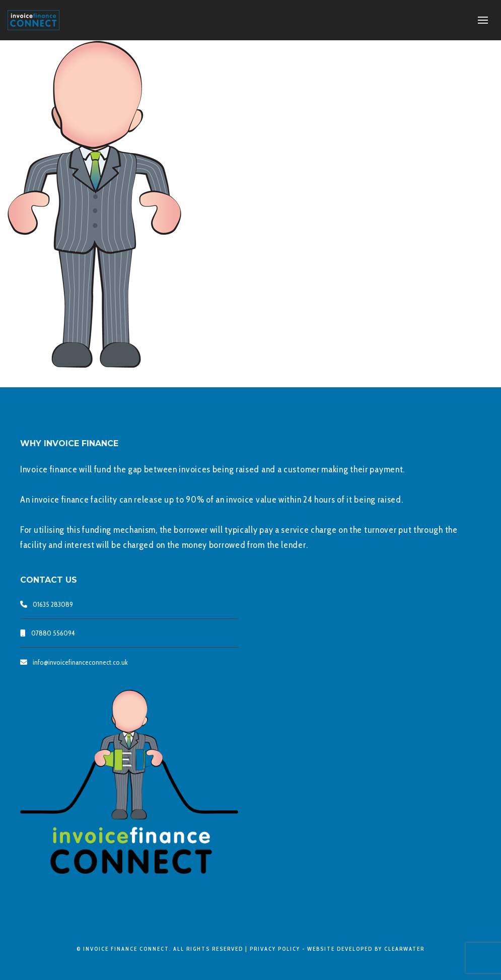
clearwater (404, 949)
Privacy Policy (275, 949)
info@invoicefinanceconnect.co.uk (80, 662)
